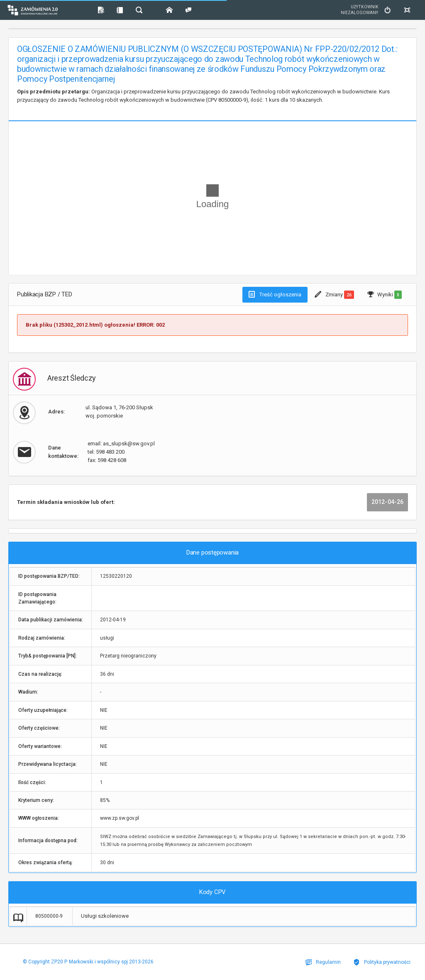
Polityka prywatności (382, 962)
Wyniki (385, 295)
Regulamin (323, 962)
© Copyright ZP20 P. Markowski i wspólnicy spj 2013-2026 (88, 962)
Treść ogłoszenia (275, 294)
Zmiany (334, 295)
